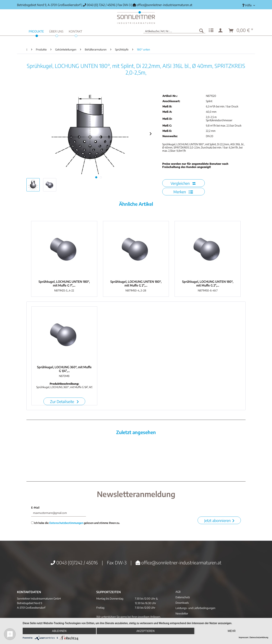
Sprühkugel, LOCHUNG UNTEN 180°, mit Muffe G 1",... (64, 284)
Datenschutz (183, 597)
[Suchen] (201, 30)
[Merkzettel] (211, 30)
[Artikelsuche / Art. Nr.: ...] (174, 30)
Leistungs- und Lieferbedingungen (195, 608)
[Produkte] (36, 31)
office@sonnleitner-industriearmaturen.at (164, 5)
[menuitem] (247, 5)
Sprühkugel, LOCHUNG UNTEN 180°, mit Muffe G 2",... (136, 284)
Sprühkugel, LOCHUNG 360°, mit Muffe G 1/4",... (64, 369)
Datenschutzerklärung (259, 637)
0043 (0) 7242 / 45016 (99, 5)
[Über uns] (56, 31)
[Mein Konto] (221, 30)
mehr (232, 631)
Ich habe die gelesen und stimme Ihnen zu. (76, 523)
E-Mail (35, 508)
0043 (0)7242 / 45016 (74, 562)
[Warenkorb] (241, 30)
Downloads (182, 603)
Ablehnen (59, 631)
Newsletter (182, 613)
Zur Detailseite (64, 401)
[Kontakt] (75, 31)
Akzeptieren (145, 631)
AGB (178, 592)
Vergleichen (183, 183)
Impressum (244, 637)
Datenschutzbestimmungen (66, 523)
